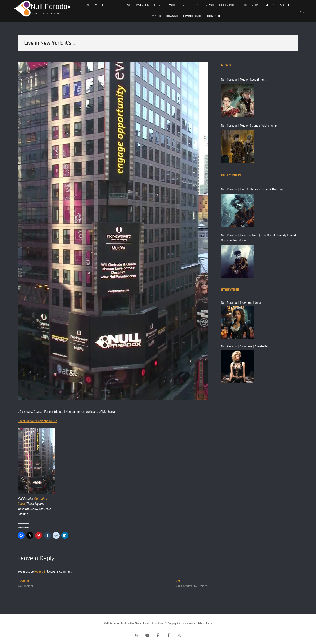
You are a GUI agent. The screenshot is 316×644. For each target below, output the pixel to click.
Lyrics (156, 16)
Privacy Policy (205, 624)
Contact (214, 16)
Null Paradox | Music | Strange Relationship (249, 126)
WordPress (158, 624)
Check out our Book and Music (37, 421)
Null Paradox (51, 7)
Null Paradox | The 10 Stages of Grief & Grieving (252, 189)
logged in (40, 571)
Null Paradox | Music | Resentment (243, 80)
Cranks (172, 16)
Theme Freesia (143, 624)
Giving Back (193, 16)
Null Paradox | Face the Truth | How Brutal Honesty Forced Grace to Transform (258, 238)
